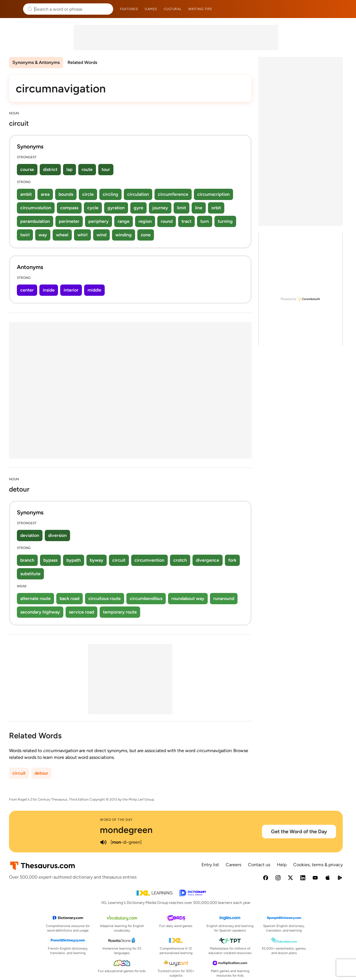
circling (110, 194)
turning (225, 221)
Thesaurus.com (13, 9)
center (27, 290)
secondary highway (40, 612)
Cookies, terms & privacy (318, 865)
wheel (62, 235)
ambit (26, 194)
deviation (30, 535)
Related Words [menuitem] (82, 62)
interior (71, 290)
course (27, 169)
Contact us (259, 865)
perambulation (35, 221)
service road (81, 612)
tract (186, 221)
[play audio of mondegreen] (103, 842)
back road (70, 598)
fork (232, 560)
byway (97, 560)
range (124, 221)
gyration (116, 208)
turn (205, 221)
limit (182, 208)
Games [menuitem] (151, 9)
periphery (98, 221)
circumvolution (36, 208)
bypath (74, 560)
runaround (224, 598)
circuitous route (105, 598)
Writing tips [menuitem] (200, 9)
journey (160, 208)
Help (282, 865)
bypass (50, 560)
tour (106, 169)
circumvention (149, 560)
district (50, 169)
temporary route (120, 612)
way (43, 235)
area (45, 194)
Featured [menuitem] (129, 9)
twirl (25, 235)
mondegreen (126, 830)
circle (88, 194)
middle (94, 290)
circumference (173, 194)
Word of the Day (116, 820)
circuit (119, 560)
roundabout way (188, 598)
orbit (216, 208)
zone (146, 235)
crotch (180, 560)
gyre (138, 208)
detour (41, 773)
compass (69, 208)
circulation (138, 194)
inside (49, 290)
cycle (93, 208)
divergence (208, 560)
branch (27, 560)
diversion (57, 535)
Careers (233, 865)
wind (101, 235)
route (87, 169)
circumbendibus (146, 598)
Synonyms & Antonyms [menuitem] (36, 62)
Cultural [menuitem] (173, 9)
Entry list (210, 865)
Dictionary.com (344, 9)
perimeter (69, 221)
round (167, 221)
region (145, 221)
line (199, 208)
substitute (30, 574)
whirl (82, 235)
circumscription (213, 194)
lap (70, 169)
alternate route (35, 598)
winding (124, 235)
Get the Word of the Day (299, 832)
